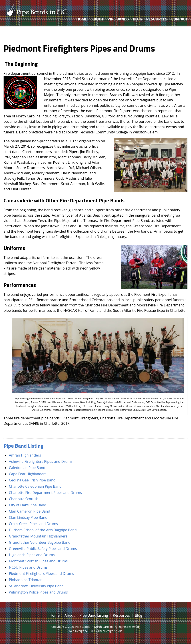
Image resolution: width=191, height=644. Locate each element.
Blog (137, 19)
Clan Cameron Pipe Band (29, 511)
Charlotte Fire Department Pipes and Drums (45, 493)
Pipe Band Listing (23, 446)
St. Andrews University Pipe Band (36, 586)
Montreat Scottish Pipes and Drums (38, 561)
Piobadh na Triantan (26, 580)
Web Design (76, 631)
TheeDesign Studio (110, 631)
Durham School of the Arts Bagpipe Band (43, 530)
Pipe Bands (118, 19)
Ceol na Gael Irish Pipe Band (32, 480)
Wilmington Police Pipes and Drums (38, 592)
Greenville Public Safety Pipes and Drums (43, 549)
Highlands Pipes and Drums (32, 555)
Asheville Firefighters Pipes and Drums (41, 461)
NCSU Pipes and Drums (28, 567)
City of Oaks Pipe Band (28, 505)
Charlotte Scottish (24, 499)
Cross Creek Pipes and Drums (33, 524)
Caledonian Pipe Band (27, 468)
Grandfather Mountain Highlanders (38, 536)
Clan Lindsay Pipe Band (28, 517)
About (98, 19)
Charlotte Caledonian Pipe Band (35, 486)
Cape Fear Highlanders (28, 474)
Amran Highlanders (25, 455)
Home (82, 19)
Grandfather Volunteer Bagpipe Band (40, 542)
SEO (90, 631)
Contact (179, 19)
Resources (157, 19)
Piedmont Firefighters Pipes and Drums (41, 574)
